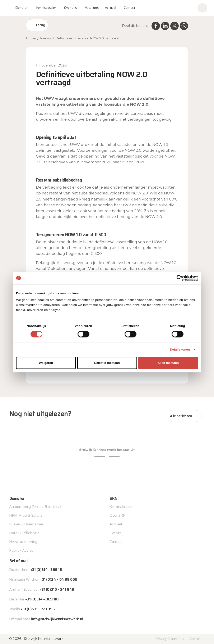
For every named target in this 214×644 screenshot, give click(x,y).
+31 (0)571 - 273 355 (38, 609)
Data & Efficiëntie (24, 533)
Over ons (71, 8)
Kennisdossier (121, 507)
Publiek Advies (21, 550)
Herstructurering (23, 542)
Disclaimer (197, 639)
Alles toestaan (168, 363)
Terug (40, 25)
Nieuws (46, 38)
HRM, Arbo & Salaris (26, 515)
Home (31, 38)
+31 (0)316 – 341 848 (57, 589)
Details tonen (180, 349)
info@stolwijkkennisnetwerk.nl (57, 619)
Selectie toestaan (107, 363)
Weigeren (46, 363)
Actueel (110, 8)
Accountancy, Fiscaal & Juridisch (36, 507)
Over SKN (118, 515)
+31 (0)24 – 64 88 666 (59, 579)
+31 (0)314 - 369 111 (46, 570)
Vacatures (92, 8)
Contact (130, 8)
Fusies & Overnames (26, 524)
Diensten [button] (22, 8)
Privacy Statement (170, 639)
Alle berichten (181, 416)
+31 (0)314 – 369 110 (42, 599)
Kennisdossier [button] (46, 8)
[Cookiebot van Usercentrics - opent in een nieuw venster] (180, 278)
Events (115, 533)
